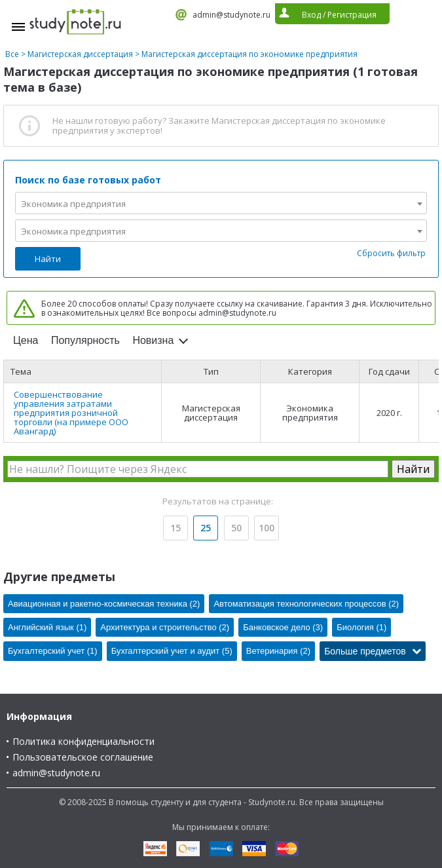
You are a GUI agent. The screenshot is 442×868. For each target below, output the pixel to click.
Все (12, 54)
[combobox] (221, 203)
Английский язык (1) (47, 627)
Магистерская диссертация (80, 54)
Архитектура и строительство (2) (165, 627)
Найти (48, 259)
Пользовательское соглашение (83, 757)
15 (175, 528)
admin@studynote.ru (231, 15)
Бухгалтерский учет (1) (53, 651)
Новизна (153, 340)
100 (267, 528)
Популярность (85, 340)
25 (206, 528)
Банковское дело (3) (283, 627)
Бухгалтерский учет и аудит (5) (172, 651)
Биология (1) (361, 627)
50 (236, 528)
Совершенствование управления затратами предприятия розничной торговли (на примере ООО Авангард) (71, 413)
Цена (26, 340)
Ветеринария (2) (278, 651)
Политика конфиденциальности (83, 741)
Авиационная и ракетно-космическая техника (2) (104, 604)
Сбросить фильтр (391, 253)
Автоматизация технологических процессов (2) (306, 604)
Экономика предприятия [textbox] (73, 204)
